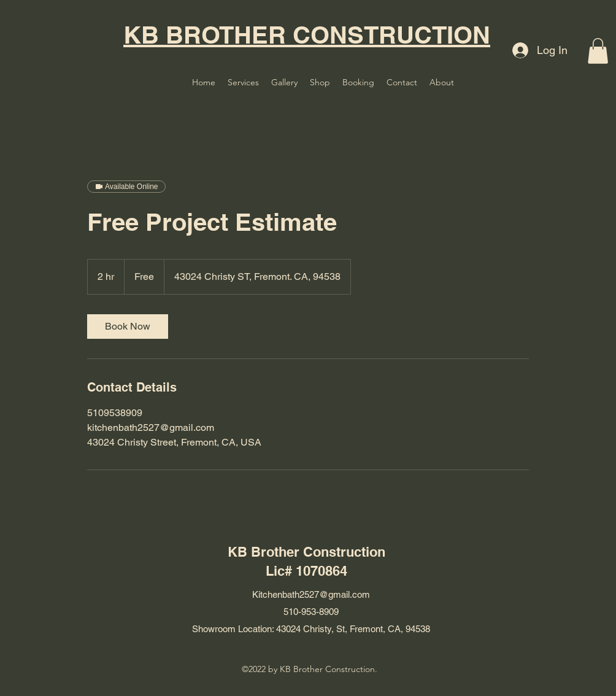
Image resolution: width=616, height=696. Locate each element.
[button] (598, 51)
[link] (128, 327)
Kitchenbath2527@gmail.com (311, 594)
